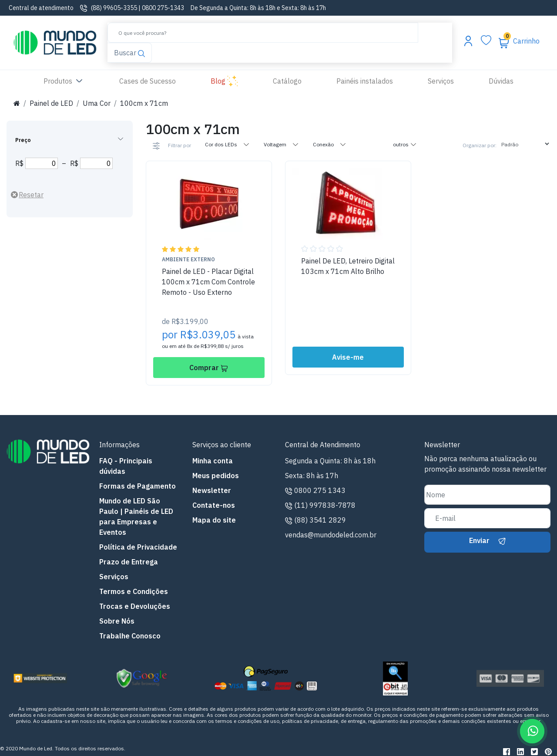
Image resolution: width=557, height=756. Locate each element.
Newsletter (212, 490)
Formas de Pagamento (138, 486)
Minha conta (213, 461)
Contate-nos (214, 505)
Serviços (441, 81)
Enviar (487, 540)
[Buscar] (263, 33)
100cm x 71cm (144, 103)
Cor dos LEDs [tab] (227, 144)
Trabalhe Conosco (130, 636)
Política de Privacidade (138, 547)
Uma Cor (97, 103)
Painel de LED (51, 103)
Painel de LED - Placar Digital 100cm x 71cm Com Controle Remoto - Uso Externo (208, 282)
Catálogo (287, 81)
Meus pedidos (216, 476)
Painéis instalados (365, 81)
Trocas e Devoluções (135, 606)
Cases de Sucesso (156, 80)
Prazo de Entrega (129, 562)
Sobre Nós (117, 621)
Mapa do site (214, 520)
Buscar (129, 53)
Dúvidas (501, 81)
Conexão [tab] (330, 144)
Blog (224, 81)
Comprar (209, 368)
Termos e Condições (134, 591)
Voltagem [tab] (281, 144)
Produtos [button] (64, 81)
